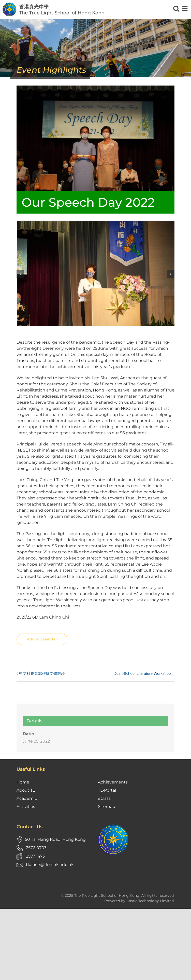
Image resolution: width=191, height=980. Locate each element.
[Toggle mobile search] (176, 8)
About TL (26, 790)
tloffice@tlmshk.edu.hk (50, 865)
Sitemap (107, 807)
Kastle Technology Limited (150, 901)
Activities (26, 807)
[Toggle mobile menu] (185, 8)
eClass (104, 798)
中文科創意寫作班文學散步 (42, 673)
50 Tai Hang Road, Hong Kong (55, 839)
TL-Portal (107, 790)
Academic (27, 798)
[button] (20, 274)
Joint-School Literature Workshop (143, 673)
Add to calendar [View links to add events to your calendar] (42, 639)
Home (23, 782)
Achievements (113, 782)
